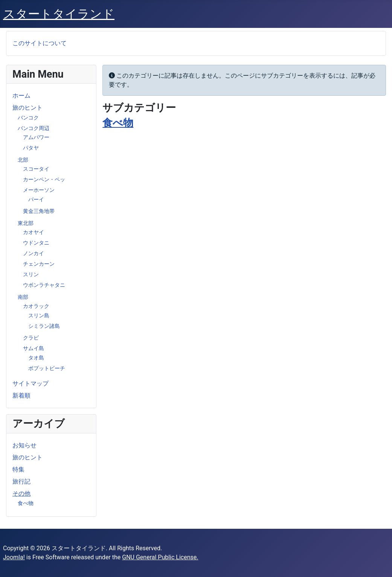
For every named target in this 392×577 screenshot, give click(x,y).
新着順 (21, 396)
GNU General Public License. (160, 557)
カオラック (36, 306)
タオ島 (36, 358)
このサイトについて (40, 43)
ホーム (21, 96)
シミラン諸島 (44, 326)
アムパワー (36, 137)
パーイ (36, 199)
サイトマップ (31, 383)
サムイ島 (34, 348)
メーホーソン (39, 190)
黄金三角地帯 (39, 211)
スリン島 (39, 315)
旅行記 (21, 481)
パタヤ (31, 148)
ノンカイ (34, 253)
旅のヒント (27, 108)
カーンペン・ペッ (44, 179)
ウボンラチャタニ (44, 285)
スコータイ (36, 169)
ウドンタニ (36, 243)
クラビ (31, 338)
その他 (21, 494)
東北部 (26, 223)
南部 (23, 297)
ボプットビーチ (47, 368)
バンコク (28, 118)
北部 (23, 160)
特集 (18, 469)
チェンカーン (39, 264)
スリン (31, 274)
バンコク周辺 (34, 128)
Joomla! (14, 557)
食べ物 (26, 503)
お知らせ (24, 445)
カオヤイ (34, 232)
